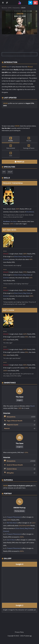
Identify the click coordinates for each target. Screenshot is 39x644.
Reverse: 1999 (7, 8)
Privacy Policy (19, 632)
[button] (30, 3)
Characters (16, 8)
